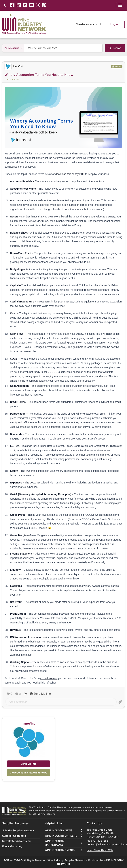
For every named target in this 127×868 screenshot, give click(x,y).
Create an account (89, 24)
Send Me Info (40, 694)
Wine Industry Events (64, 850)
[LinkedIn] (19, 5)
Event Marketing (12, 846)
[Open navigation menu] (120, 5)
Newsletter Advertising (16, 841)
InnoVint (18, 66)
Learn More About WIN (100, 850)
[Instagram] (38, 5)
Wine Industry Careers (64, 836)
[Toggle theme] (5, 5)
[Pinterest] (44, 5)
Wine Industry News (64, 830)
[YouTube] (32, 5)
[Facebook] (12, 5)
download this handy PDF (70, 174)
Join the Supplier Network (18, 830)
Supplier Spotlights (14, 836)
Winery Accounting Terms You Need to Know (39, 75)
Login (114, 24)
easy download (49, 678)
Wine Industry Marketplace (64, 843)
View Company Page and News (29, 773)
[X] (25, 5)
